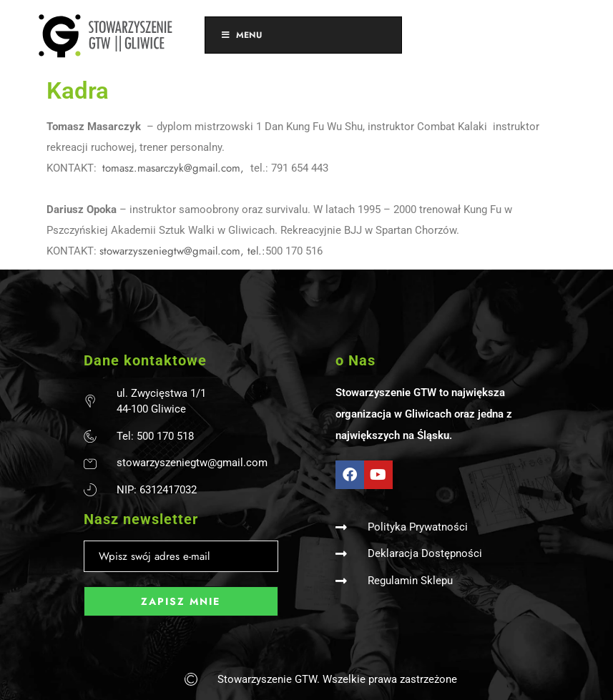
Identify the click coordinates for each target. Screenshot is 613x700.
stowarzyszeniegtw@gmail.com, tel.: (182, 251)
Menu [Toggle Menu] (241, 35)
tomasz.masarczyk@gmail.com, (175, 168)
